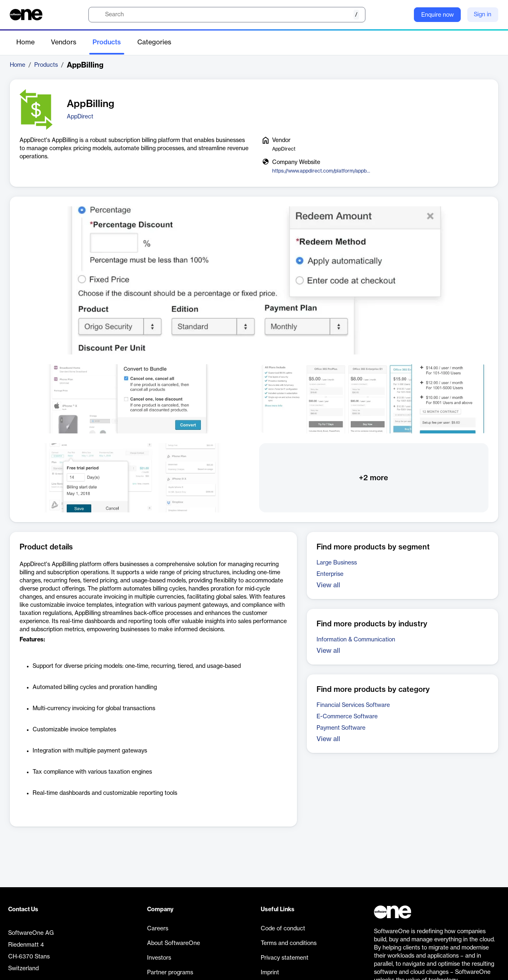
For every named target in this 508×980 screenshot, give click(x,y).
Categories (154, 42)
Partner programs (170, 973)
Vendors (64, 42)
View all (328, 585)
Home (25, 42)
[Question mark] (402, 15)
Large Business (337, 563)
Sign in (483, 15)
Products (107, 42)
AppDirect (80, 117)
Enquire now (438, 15)
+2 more (374, 478)
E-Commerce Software (347, 717)
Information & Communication (356, 640)
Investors (159, 958)
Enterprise (330, 574)
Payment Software (341, 728)
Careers (158, 929)
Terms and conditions (289, 943)
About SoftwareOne (174, 943)
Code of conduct (283, 929)
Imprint (270, 973)
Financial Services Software (353, 705)
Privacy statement (285, 958)
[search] (227, 15)
